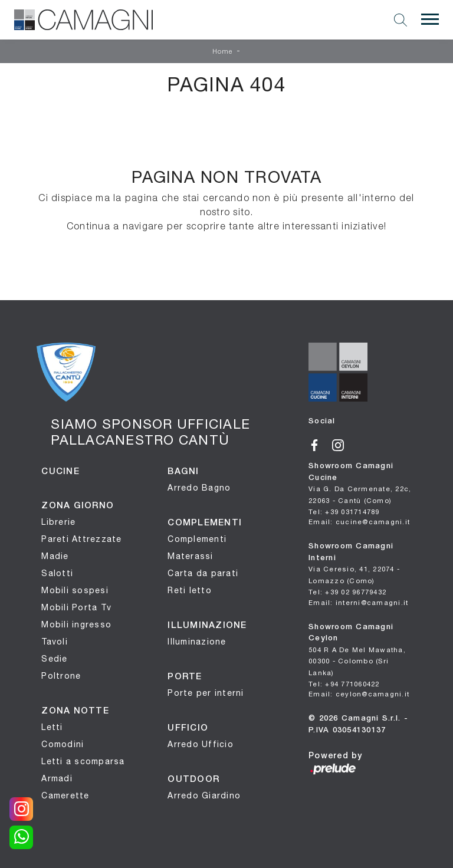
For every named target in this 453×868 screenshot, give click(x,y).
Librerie (58, 522)
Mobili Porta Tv (76, 607)
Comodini (63, 744)
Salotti (57, 573)
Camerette (65, 795)
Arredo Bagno (199, 488)
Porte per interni (206, 693)
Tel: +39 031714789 (344, 512)
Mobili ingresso (76, 624)
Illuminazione (197, 642)
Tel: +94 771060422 (344, 684)
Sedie (54, 659)
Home (223, 52)
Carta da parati (203, 573)
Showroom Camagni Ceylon (357, 650)
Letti (52, 727)
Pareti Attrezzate (81, 539)
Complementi (197, 539)
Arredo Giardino (204, 795)
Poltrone (61, 676)
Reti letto (190, 590)
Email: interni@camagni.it (358, 602)
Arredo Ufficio (201, 744)
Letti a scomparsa (83, 761)
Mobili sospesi (75, 590)
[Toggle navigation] (430, 19)
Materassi (190, 556)
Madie (55, 556)
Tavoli (55, 642)
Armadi (57, 778)
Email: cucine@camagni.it (359, 522)
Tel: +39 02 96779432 (347, 592)
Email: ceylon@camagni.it (359, 694)
